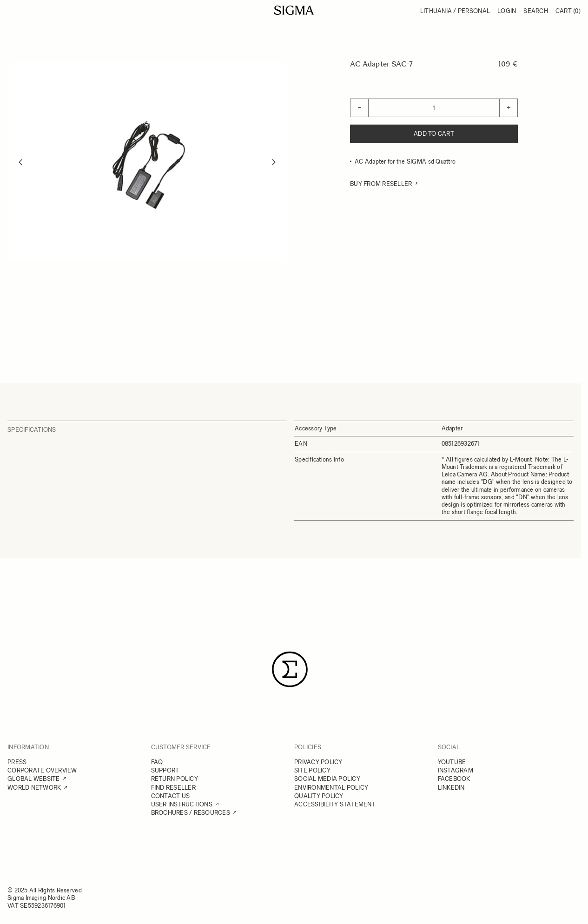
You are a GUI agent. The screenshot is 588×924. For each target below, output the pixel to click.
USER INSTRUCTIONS (182, 804)
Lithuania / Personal (455, 11)
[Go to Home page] (294, 10)
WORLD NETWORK (34, 788)
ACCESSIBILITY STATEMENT (335, 804)
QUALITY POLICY (319, 796)
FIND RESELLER (173, 788)
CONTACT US (171, 796)
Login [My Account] (507, 11)
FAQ (157, 762)
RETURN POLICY (175, 779)
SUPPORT (165, 770)
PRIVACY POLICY (318, 762)
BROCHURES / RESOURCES (191, 813)
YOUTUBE (452, 762)
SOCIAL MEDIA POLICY (327, 779)
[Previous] (20, 162)
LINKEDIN (451, 788)
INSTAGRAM (456, 770)
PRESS (17, 762)
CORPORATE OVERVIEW (42, 770)
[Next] (274, 162)
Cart (568, 11)
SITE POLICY (312, 770)
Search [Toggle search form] (536, 11)
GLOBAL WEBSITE (34, 779)
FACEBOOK (454, 779)
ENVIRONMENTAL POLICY (331, 788)
